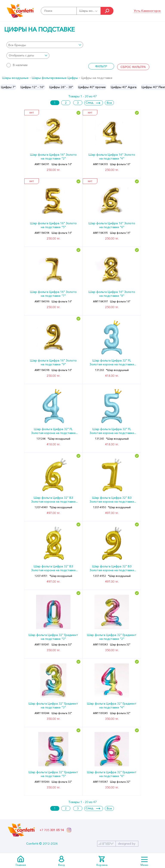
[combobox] (45, 45)
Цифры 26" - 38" (61, 87)
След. (90, 102)
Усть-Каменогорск (147, 11)
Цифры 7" (8, 87)
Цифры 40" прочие (92, 87)
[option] (8, 87)
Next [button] (161, 87)
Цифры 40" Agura (124, 87)
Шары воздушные (15, 78)
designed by (127, 844)
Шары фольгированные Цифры (55, 78)
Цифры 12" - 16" (32, 87)
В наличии (17, 65)
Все (109, 103)
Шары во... (89, 11)
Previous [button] (4, 87)
